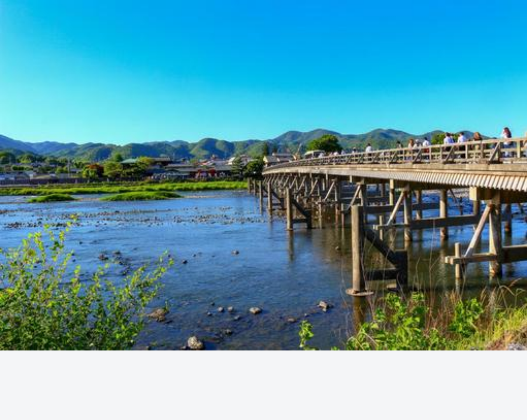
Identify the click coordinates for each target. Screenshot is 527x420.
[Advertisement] (263, 126)
